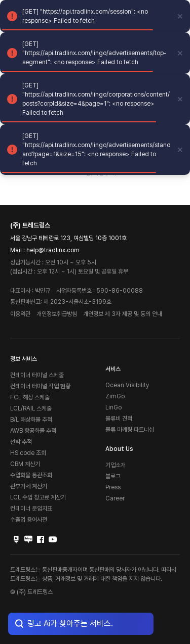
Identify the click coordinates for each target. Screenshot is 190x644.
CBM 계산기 (25, 464)
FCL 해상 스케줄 (30, 397)
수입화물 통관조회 (31, 475)
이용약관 (20, 314)
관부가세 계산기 (29, 486)
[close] (180, 16)
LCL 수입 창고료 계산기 (38, 497)
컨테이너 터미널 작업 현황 (40, 386)
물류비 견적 (119, 419)
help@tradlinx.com (53, 250)
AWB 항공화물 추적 (33, 431)
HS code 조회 (28, 453)
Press (113, 487)
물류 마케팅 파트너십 (130, 430)
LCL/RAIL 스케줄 (31, 408)
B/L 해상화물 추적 (31, 420)
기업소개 (116, 465)
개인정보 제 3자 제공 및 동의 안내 (123, 314)
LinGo (113, 407)
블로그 (113, 476)
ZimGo (115, 396)
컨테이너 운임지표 (31, 509)
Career (115, 498)
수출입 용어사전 (29, 520)
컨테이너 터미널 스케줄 (37, 375)
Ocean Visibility (127, 385)
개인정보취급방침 (57, 314)
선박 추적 (21, 442)
